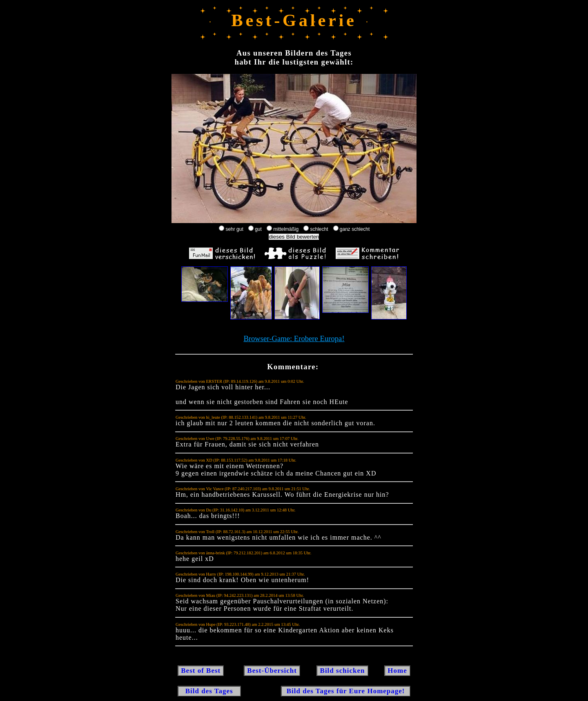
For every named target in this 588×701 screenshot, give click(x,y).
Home (397, 671)
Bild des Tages (209, 691)
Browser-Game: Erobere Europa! (294, 338)
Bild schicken (342, 671)
